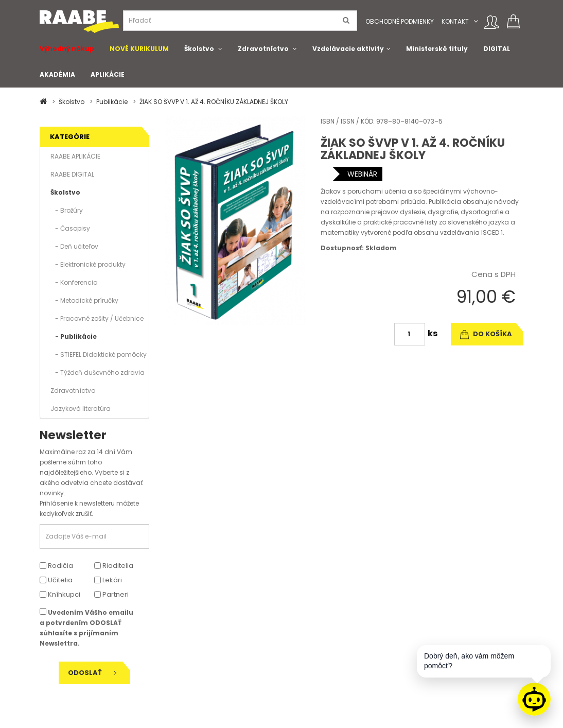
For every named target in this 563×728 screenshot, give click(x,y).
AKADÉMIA (57, 74)
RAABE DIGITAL (72, 174)
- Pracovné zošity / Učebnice (97, 318)
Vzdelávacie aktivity (348, 49)
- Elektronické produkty (88, 264)
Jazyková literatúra (81, 409)
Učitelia (56, 580)
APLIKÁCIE (108, 74)
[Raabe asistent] (534, 699)
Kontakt (455, 21)
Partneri (111, 594)
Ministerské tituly (437, 49)
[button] (476, 21)
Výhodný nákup (67, 49)
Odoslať (92, 673)
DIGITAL (497, 49)
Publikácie (112, 102)
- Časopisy (70, 228)
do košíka (486, 334)
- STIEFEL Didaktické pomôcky (99, 354)
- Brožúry (67, 210)
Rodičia (56, 566)
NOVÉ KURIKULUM (139, 49)
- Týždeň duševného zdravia (98, 372)
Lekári (108, 580)
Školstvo (199, 49)
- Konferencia (74, 282)
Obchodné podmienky (400, 21)
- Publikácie (74, 336)
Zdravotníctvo (263, 49)
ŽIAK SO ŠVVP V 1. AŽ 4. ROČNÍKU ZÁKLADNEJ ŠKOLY (214, 102)
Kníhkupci (60, 594)
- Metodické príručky (84, 300)
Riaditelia (114, 566)
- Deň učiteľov (74, 246)
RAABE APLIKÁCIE (75, 156)
